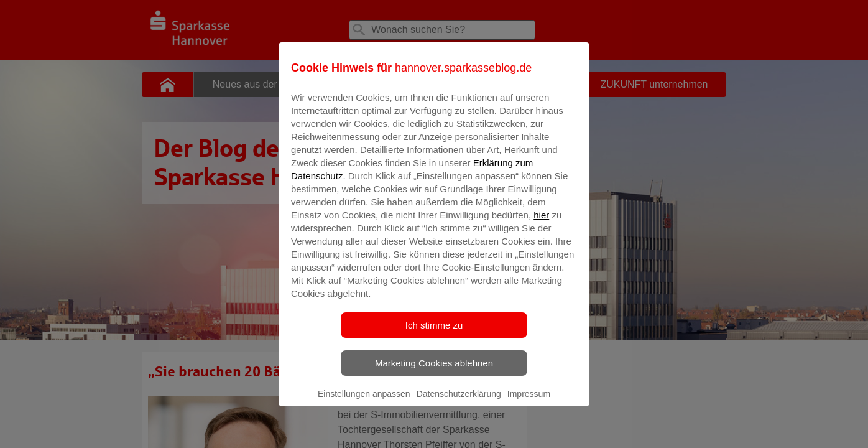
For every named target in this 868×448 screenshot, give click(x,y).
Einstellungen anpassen (364, 403)
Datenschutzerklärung (459, 403)
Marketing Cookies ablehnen (434, 372)
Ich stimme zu (434, 334)
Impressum (529, 403)
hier (541, 224)
